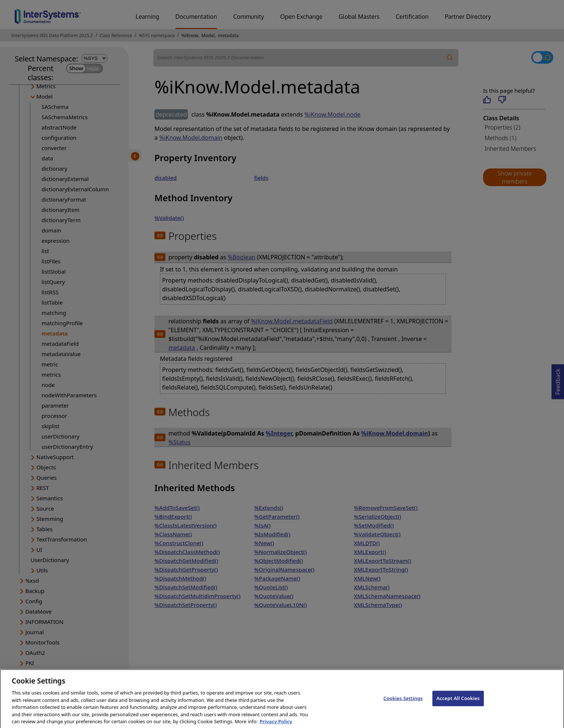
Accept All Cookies (458, 704)
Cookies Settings (403, 704)
